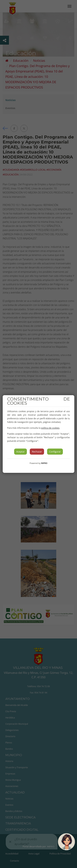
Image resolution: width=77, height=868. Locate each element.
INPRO (44, 463)
